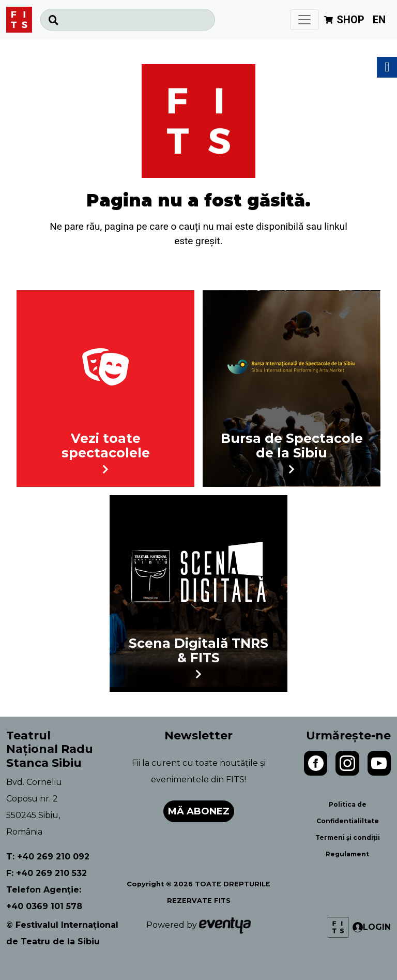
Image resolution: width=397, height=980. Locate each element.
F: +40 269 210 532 (47, 873)
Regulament (347, 854)
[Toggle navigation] (304, 20)
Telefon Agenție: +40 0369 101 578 (44, 898)
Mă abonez (199, 811)
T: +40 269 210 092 (48, 857)
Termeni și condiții (348, 837)
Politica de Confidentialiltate (348, 813)
